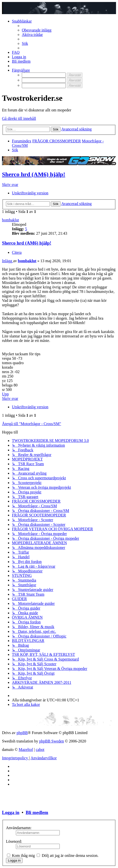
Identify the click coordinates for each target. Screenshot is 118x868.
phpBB (22, 733)
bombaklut (10, 220)
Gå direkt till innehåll (19, 118)
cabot (40, 750)
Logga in (11, 812)
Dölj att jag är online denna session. (68, 855)
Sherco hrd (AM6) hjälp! (34, 174)
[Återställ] (75, 75)
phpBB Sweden (52, 741)
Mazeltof (26, 750)
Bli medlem (37, 812)
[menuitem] (37, 30)
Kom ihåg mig (21, 855)
